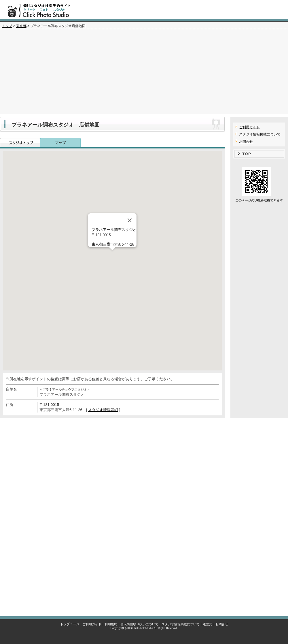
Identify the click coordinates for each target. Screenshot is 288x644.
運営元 (208, 624)
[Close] (130, 220)
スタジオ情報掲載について (260, 134)
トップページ (70, 624)
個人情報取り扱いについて (139, 624)
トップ (7, 26)
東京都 (21, 26)
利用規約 (111, 624)
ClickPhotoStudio (143, 628)
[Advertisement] (144, 74)
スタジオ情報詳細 (103, 410)
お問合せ (246, 142)
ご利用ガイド (249, 127)
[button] (112, 256)
